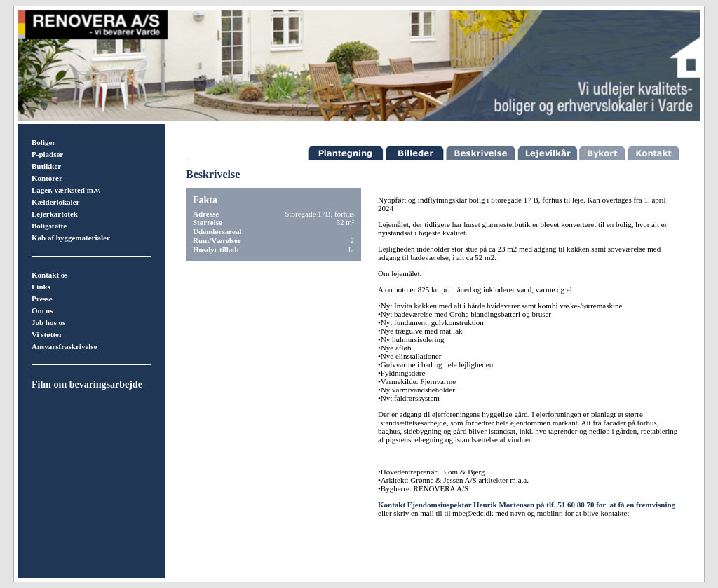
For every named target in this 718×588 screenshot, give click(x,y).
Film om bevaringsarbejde (87, 384)
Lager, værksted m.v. (66, 190)
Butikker (46, 166)
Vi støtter (47, 334)
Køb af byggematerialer (71, 238)
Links (41, 287)
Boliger (43, 142)
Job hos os (48, 322)
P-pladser (47, 154)
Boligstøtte (49, 226)
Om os (42, 310)
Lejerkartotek (55, 214)
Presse (42, 299)
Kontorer (47, 178)
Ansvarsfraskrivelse (65, 346)
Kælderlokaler (55, 202)
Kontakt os (50, 275)
